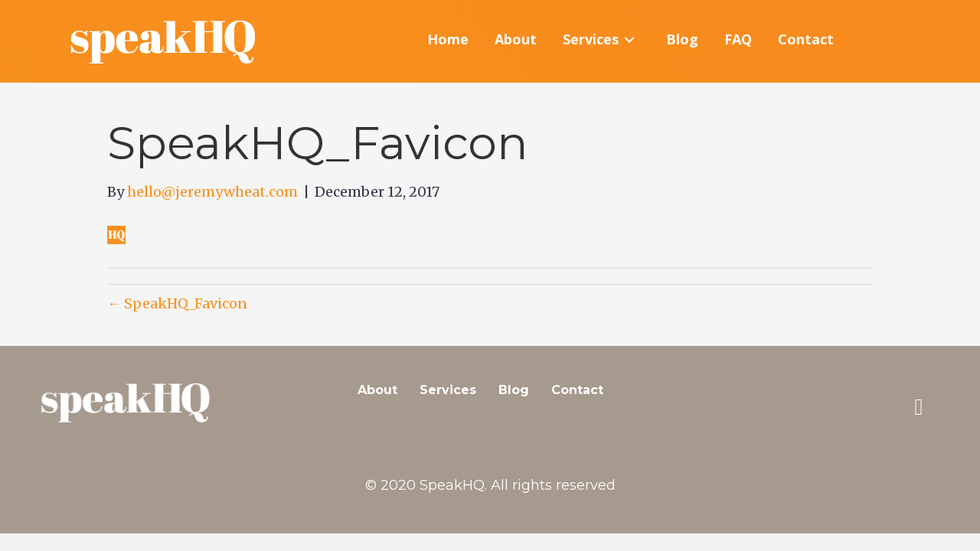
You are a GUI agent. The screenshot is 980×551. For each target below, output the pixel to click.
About (377, 390)
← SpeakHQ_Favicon (177, 303)
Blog (514, 390)
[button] (919, 407)
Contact (577, 390)
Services (448, 390)
